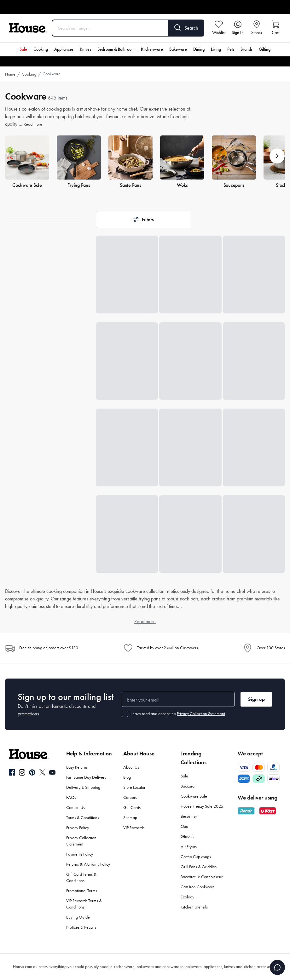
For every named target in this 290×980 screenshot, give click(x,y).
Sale (23, 49)
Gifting (265, 49)
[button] (277, 156)
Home (10, 74)
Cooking (41, 49)
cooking (54, 109)
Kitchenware (152, 49)
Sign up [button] (256, 699)
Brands (246, 49)
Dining (199, 49)
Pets (231, 49)
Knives (85, 49)
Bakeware (178, 49)
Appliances (64, 49)
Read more (33, 124)
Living (216, 49)
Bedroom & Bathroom (116, 49)
